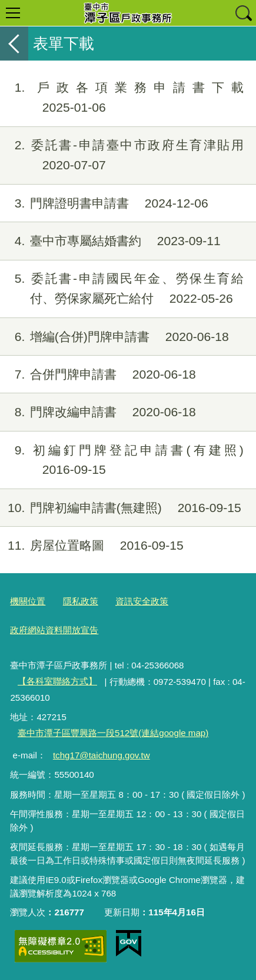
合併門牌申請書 (98, 374)
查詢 (243, 13)
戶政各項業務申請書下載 (122, 98)
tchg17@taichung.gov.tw (102, 755)
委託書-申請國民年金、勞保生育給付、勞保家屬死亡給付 (122, 289)
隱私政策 (81, 601)
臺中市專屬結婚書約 (110, 241)
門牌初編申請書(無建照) (121, 508)
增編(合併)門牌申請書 (114, 337)
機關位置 (28, 601)
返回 (14, 44)
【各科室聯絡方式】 (57, 681)
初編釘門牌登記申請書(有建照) (122, 460)
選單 (13, 13)
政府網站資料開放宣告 (54, 630)
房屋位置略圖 (92, 546)
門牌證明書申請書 (104, 203)
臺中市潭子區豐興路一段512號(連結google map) (113, 733)
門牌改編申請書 (98, 412)
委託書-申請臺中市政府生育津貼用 (122, 155)
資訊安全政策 (142, 601)
